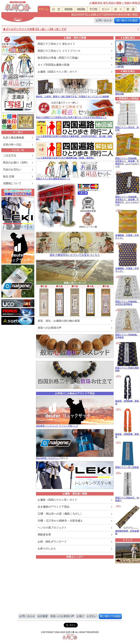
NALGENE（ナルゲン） (48, 458)
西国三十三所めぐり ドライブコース (59, 51)
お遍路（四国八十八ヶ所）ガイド (57, 72)
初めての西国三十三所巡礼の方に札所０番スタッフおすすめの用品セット (71, 117)
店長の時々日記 (12, 145)
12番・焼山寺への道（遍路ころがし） (60, 514)
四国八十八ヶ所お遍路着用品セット (53, 179)
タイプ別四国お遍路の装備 (53, 65)
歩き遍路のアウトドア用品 (53, 507)
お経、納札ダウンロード (52, 542)
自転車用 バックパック (47, 426)
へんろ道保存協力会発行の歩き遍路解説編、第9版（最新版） (66, 158)
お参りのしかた (47, 548)
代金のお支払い (12, 169)
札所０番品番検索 (14, 138)
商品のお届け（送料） (16, 162)
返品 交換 (9, 176)
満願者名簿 (44, 535)
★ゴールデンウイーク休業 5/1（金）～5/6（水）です (35, 29)
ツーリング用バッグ (68, 426)
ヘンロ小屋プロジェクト (52, 528)
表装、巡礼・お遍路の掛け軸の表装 (59, 321)
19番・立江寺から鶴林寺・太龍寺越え (60, 521)
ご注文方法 (10, 156)
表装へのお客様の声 (50, 328)
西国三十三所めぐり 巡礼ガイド (56, 44)
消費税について (12, 183)
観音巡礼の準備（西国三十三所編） (59, 58)
